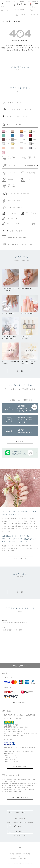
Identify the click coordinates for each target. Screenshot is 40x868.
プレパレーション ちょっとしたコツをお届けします (11, 336)
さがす (3, 5)
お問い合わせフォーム (20, 826)
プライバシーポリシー (16, 856)
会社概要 (12, 854)
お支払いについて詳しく (20, 702)
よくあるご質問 (20, 812)
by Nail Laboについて (20, 558)
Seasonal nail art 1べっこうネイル (29, 336)
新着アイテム (4, 10)
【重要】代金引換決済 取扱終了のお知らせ (20, 621)
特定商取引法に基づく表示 (23, 854)
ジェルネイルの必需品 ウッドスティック (11, 361)
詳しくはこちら (20, 442)
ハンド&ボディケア (33, 15)
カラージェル (4, 15)
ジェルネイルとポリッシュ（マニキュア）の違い (29, 361)
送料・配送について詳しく (20, 767)
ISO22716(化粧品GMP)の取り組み (18, 858)
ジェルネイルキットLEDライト (19, 10)
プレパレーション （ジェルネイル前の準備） (11, 289)
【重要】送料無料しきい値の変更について (20, 628)
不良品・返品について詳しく (20, 798)
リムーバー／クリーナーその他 (20, 15)
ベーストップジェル (32, 10)
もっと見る (20, 371)
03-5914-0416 (20, 832)
